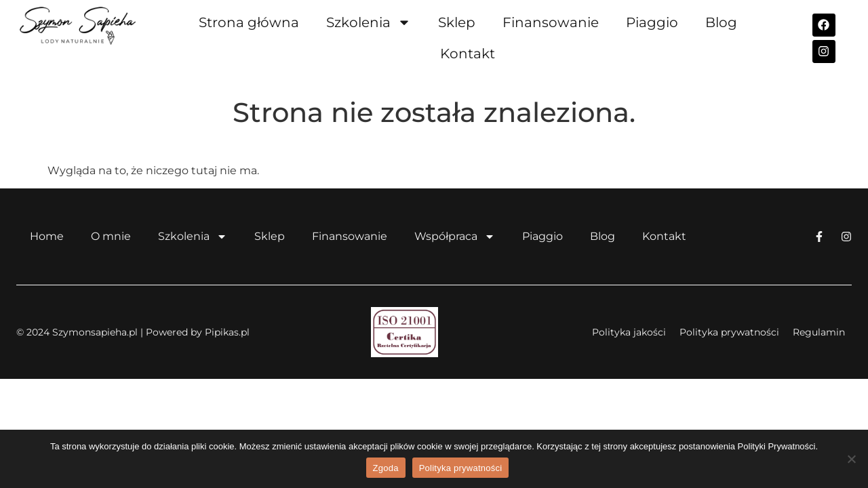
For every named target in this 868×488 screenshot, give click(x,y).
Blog (721, 22)
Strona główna (249, 22)
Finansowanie (551, 22)
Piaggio (652, 22)
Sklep (457, 22)
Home (47, 236)
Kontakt (468, 54)
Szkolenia (369, 22)
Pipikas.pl (227, 332)
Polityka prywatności (461, 468)
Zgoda (386, 468)
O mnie (111, 236)
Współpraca (455, 237)
